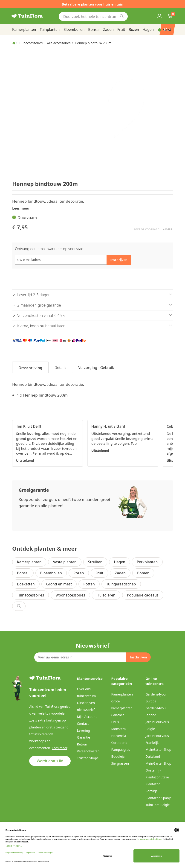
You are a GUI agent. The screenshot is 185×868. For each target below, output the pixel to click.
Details (60, 368)
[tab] (30, 367)
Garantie (84, 737)
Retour (82, 744)
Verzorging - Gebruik (96, 368)
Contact (83, 723)
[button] (29, 63)
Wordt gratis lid (50, 761)
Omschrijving (30, 368)
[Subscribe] (138, 657)
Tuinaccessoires (31, 43)
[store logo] (33, 16)
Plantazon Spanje (158, 798)
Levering (84, 730)
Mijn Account (87, 717)
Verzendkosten (88, 751)
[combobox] (93, 16)
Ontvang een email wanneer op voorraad (49, 249)
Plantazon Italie (157, 777)
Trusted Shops (88, 758)
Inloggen (159, 16)
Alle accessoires (59, 43)
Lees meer (21, 208)
